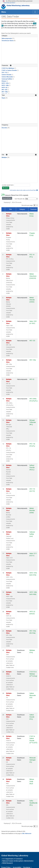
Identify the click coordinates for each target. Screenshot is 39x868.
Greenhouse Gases (8, 41)
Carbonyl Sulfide (7, 79)
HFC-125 (4, 90)
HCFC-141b (5, 83)
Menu (4, 12)
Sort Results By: (20, 199)
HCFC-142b (5, 85)
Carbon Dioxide (6, 75)
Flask (3, 98)
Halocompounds (7, 38)
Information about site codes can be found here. (24, 190)
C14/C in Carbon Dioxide (9, 70)
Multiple (4, 157)
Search (6, 188)
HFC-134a (5, 92)
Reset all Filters (7, 198)
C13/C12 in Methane (8, 68)
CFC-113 (4, 73)
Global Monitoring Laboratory (18, 5)
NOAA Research (8, 863)
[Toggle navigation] (35, 12)
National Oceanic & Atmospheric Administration (18, 861)
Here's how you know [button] (9, 3)
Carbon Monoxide (7, 77)
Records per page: (27, 205)
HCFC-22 (4, 88)
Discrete (4, 128)
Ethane (4, 81)
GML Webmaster (27, 833)
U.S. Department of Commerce (12, 859)
